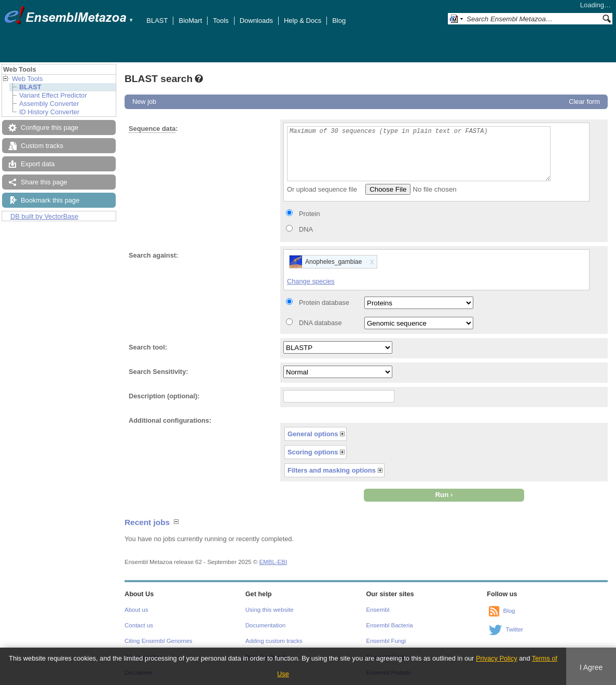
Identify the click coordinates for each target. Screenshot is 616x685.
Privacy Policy (497, 658)
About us (136, 610)
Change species (311, 281)
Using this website (270, 610)
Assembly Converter (49, 104)
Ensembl (378, 610)
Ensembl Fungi (386, 641)
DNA (306, 229)
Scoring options (313, 452)
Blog (339, 21)
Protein (310, 214)
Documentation (265, 625)
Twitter (514, 629)
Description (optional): (164, 396)
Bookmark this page (50, 200)
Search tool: (148, 347)
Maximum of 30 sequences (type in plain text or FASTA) (419, 154)
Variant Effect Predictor (53, 95)
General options (313, 434)
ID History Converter (49, 112)
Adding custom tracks (274, 641)
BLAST (157, 21)
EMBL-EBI (273, 562)
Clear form (584, 102)
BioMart (190, 21)
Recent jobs (147, 522)
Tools (221, 21)
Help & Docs (303, 21)
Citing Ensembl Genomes (159, 641)
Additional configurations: (170, 420)
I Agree (591, 667)
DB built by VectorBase (44, 216)
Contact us (139, 625)
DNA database (320, 323)
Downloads (256, 21)
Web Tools (27, 79)
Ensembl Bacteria (390, 625)
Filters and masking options (332, 470)
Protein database (324, 303)
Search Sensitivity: (159, 372)
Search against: (153, 255)
